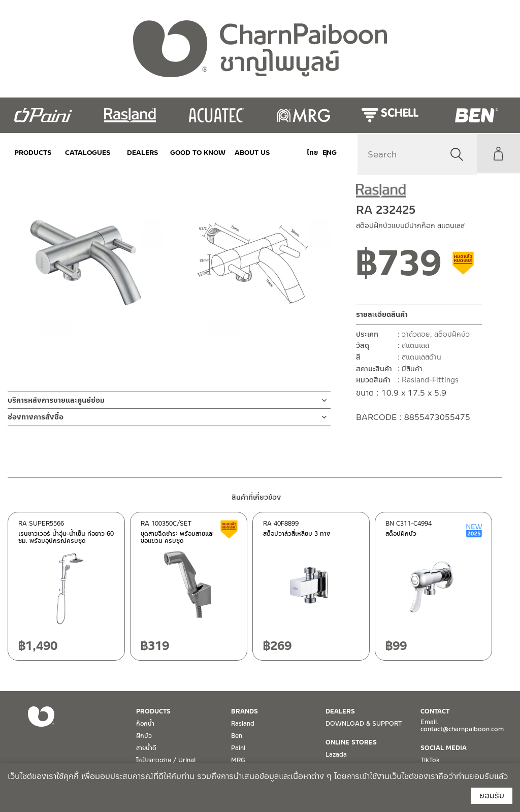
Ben (237, 736)
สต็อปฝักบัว (452, 334)
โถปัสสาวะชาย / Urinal (166, 760)
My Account (497, 153)
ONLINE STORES (351, 742)
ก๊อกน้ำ (145, 724)
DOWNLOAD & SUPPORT (364, 724)
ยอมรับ (492, 795)
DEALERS (136, 153)
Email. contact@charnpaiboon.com (462, 726)
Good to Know (187, 153)
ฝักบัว (144, 736)
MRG (238, 760)
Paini (238, 748)
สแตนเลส (415, 345)
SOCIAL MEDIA (444, 748)
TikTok (430, 760)
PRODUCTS (33, 153)
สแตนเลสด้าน (421, 357)
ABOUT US (239, 153)
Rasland (243, 724)
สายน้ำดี (146, 748)
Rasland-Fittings (430, 380)
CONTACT (435, 711)
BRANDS (245, 711)
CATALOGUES (84, 153)
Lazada (336, 755)
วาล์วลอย (416, 334)
